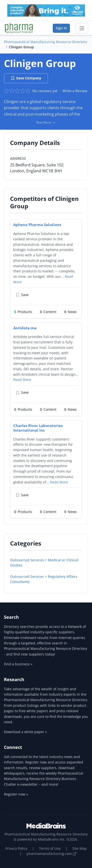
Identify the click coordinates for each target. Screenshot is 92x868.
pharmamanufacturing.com (51, 854)
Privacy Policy (16, 848)
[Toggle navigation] (82, 28)
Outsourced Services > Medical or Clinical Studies (44, 563)
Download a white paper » (25, 732)
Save (22, 295)
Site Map (80, 848)
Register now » (16, 794)
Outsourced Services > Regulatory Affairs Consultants (44, 579)
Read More (22, 380)
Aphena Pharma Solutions (37, 225)
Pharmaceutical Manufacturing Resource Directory (46, 42)
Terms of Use (50, 848)
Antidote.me (25, 328)
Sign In (61, 28)
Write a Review (75, 91)
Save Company (26, 78)
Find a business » (18, 664)
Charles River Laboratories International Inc (38, 428)
